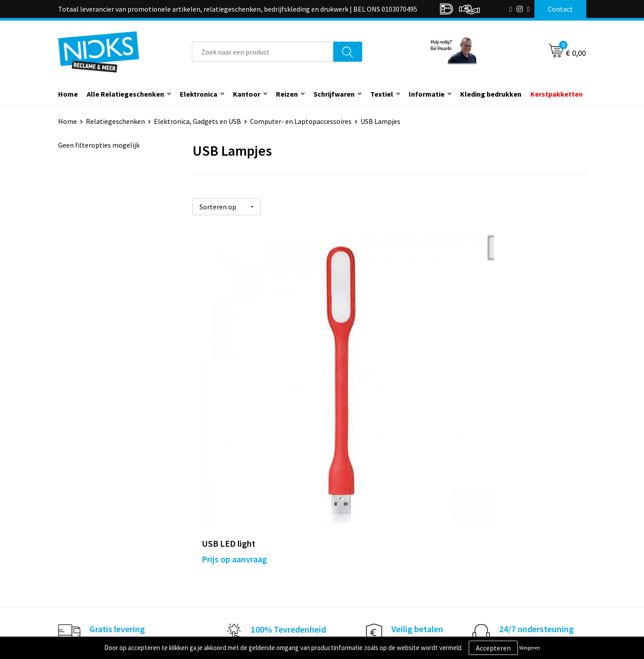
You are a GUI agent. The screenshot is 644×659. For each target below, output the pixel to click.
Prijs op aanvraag (234, 376)
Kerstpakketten (557, 94)
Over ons (216, 524)
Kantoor (247, 94)
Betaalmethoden (360, 551)
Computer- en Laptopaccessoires (301, 121)
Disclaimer (480, 565)
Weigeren (530, 648)
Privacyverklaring (490, 551)
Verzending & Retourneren (374, 538)
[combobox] (263, 52)
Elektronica (199, 94)
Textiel (382, 94)
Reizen (287, 94)
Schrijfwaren (334, 94)
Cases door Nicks (228, 551)
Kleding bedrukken (491, 94)
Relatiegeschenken (115, 121)
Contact (346, 524)
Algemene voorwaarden (500, 524)
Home (68, 94)
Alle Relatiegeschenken (125, 94)
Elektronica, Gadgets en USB (197, 121)
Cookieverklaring (490, 538)
